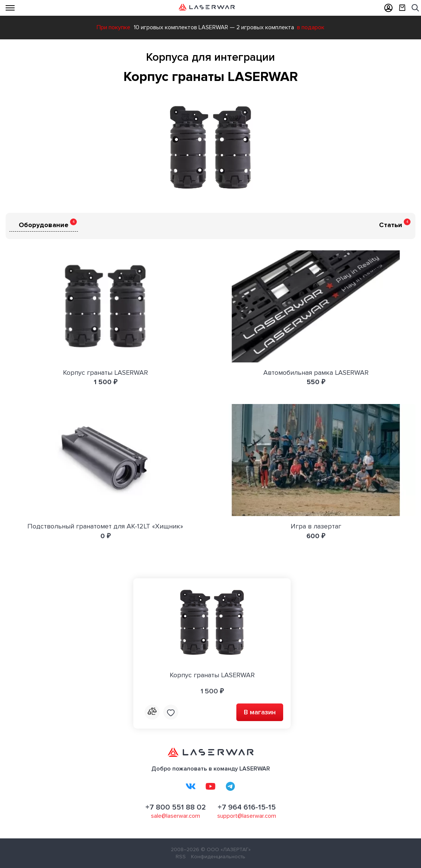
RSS (181, 857)
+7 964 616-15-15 (247, 807)
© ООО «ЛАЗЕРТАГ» (226, 849)
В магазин (260, 712)
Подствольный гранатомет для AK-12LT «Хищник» (105, 526)
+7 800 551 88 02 (176, 807)
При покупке (113, 27)
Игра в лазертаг (316, 526)
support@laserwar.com (247, 816)
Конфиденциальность (218, 857)
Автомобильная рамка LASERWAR (316, 373)
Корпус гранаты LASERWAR (105, 373)
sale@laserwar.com (175, 816)
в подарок (311, 27)
